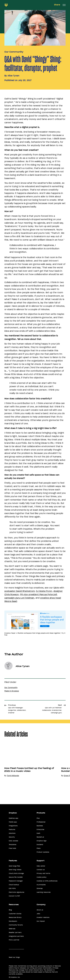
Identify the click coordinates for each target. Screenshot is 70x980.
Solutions (12, 833)
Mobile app (13, 822)
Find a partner (14, 940)
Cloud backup (14, 885)
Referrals (12, 929)
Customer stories (15, 914)
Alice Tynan (13, 76)
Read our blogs (14, 957)
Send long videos (15, 870)
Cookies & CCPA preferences (47, 881)
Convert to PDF (14, 896)
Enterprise (40, 830)
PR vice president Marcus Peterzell (38, 594)
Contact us (41, 870)
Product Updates (43, 852)
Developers (13, 921)
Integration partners (16, 936)
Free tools (12, 848)
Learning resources (44, 892)
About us (40, 910)
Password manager (16, 881)
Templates (13, 845)
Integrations (13, 826)
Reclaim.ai (40, 837)
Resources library (15, 917)
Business (40, 826)
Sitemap (40, 888)
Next (52, 709)
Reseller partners (15, 932)
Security (12, 837)
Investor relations (43, 917)
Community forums (16, 925)
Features (12, 830)
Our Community (14, 52)
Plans (39, 848)
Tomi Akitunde (13, 776)
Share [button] (57, 5)
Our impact (41, 921)
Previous (17, 709)
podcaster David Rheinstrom (20, 591)
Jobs (38, 914)
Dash (38, 833)
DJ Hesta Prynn (44, 591)
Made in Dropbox (12, 691)
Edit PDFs (12, 888)
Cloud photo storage (16, 873)
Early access (13, 841)
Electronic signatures (16, 892)
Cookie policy (42, 877)
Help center (41, 866)
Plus (38, 818)
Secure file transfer (16, 877)
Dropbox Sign (42, 841)
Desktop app (14, 818)
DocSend (40, 845)
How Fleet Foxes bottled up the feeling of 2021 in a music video (29, 770)
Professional (41, 822)
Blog (10, 910)
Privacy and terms (43, 873)
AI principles (41, 885)
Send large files (14, 866)
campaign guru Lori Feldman (19, 598)
